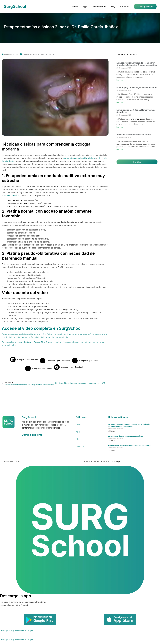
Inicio (75, 7)
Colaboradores (99, 7)
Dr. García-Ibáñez (12, 195)
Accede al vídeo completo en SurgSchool (42, 328)
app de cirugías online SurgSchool (79, 158)
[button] (25, 359)
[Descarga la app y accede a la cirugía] (17, 630)
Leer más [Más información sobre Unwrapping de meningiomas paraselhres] (120, 102)
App (85, 7)
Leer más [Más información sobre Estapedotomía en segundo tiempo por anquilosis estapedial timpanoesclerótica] (120, 80)
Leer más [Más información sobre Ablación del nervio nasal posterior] (120, 149)
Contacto (125, 7)
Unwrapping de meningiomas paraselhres (137, 88)
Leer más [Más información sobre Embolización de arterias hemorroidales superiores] (120, 127)
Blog (113, 7)
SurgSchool (15, 6)
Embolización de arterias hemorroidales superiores (136, 111)
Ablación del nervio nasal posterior (134, 135)
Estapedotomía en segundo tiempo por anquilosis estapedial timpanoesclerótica (137, 64)
